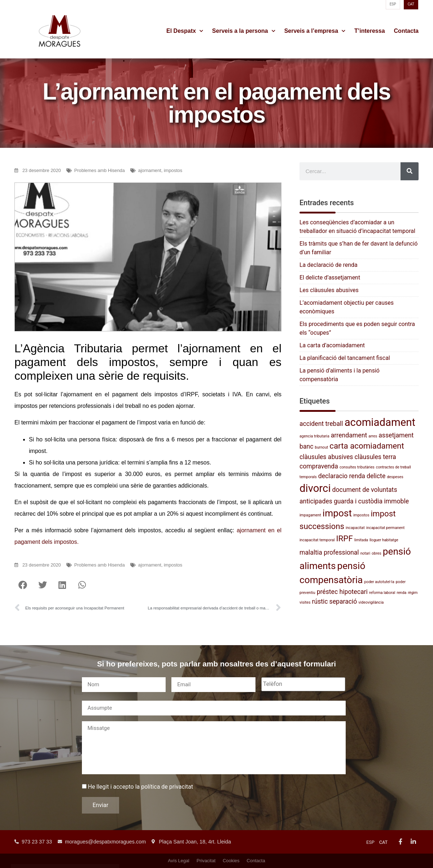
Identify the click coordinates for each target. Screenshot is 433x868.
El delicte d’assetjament (330, 277)
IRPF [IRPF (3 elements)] (345, 538)
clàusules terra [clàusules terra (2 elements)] (375, 457)
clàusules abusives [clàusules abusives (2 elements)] (326, 457)
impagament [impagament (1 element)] (310, 515)
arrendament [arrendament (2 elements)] (349, 435)
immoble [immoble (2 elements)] (396, 501)
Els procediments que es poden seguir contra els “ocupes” (357, 328)
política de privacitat (167, 790)
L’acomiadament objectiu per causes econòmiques (347, 307)
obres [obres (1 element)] (377, 553)
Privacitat (206, 861)
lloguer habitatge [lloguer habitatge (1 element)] (384, 540)
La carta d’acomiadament (332, 345)
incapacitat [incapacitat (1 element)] (355, 528)
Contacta (406, 31)
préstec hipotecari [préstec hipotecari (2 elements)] (342, 592)
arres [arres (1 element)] (373, 436)
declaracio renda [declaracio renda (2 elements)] (342, 476)
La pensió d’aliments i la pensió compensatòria (340, 375)
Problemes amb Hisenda (100, 170)
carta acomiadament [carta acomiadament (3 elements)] (367, 446)
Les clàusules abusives (329, 290)
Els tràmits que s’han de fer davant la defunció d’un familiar (358, 248)
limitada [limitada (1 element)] (361, 540)
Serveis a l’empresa (315, 31)
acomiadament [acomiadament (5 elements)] (380, 422)
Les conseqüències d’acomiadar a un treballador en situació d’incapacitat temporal (357, 227)
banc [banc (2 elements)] (307, 446)
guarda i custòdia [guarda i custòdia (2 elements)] (358, 501)
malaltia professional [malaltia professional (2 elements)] (329, 552)
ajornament (150, 170)
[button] (23, 585)
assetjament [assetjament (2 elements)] (396, 435)
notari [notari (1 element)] (365, 553)
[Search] (410, 171)
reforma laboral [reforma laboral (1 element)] (382, 593)
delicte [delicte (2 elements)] (376, 476)
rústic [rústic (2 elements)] (320, 602)
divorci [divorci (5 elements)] (315, 488)
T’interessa (369, 31)
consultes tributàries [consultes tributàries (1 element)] (357, 467)
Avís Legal (179, 861)
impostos (173, 170)
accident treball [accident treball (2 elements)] (321, 424)
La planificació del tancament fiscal (345, 358)
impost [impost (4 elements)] (337, 513)
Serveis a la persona (244, 31)
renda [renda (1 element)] (401, 593)
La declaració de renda (329, 265)
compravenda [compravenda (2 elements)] (319, 466)
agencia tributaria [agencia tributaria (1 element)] (314, 436)
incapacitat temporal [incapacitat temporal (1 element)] (317, 540)
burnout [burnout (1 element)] (321, 447)
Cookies (231, 861)
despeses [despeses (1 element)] (395, 477)
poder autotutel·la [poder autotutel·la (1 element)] (379, 582)
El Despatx (185, 31)
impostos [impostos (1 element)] (361, 515)
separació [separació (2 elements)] (343, 602)
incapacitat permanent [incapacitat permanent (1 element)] (386, 528)
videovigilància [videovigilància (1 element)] (371, 602)
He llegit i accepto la (140, 790)
